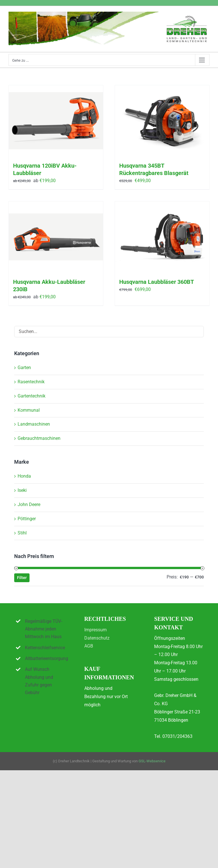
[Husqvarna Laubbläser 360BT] (162, 237)
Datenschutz (97, 638)
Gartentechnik (32, 396)
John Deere (29, 504)
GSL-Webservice (152, 761)
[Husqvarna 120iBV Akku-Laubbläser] (56, 121)
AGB (89, 646)
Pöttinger (27, 519)
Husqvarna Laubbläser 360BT (157, 282)
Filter (22, 578)
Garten (24, 368)
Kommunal (29, 410)
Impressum (96, 630)
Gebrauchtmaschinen (39, 438)
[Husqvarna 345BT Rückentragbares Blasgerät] (162, 121)
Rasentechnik (31, 382)
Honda (24, 476)
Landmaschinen (34, 424)
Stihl (22, 533)
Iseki (22, 490)
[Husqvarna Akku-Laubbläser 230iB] (56, 237)
